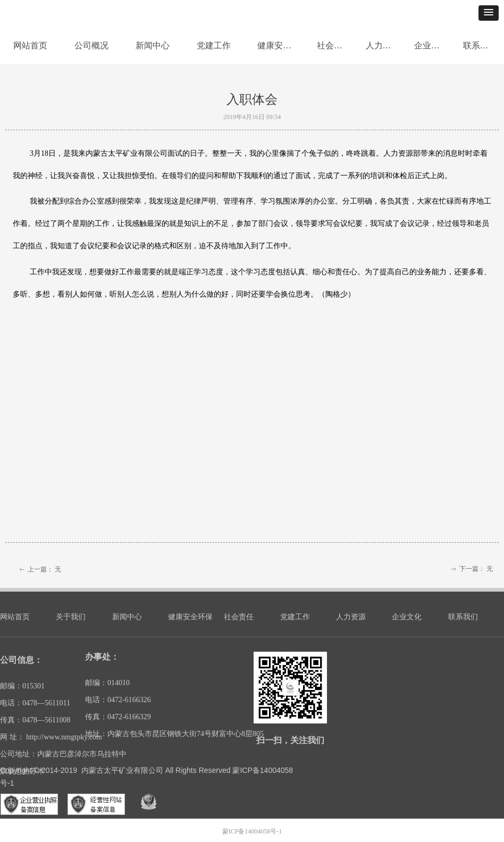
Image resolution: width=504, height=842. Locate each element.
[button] (489, 13)
